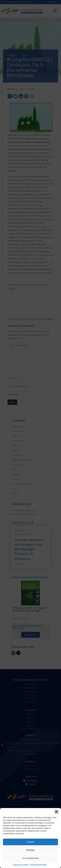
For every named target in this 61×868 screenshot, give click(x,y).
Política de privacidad (38, 865)
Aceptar (31, 842)
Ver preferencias (30, 858)
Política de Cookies (21, 865)
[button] (57, 812)
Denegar (31, 850)
